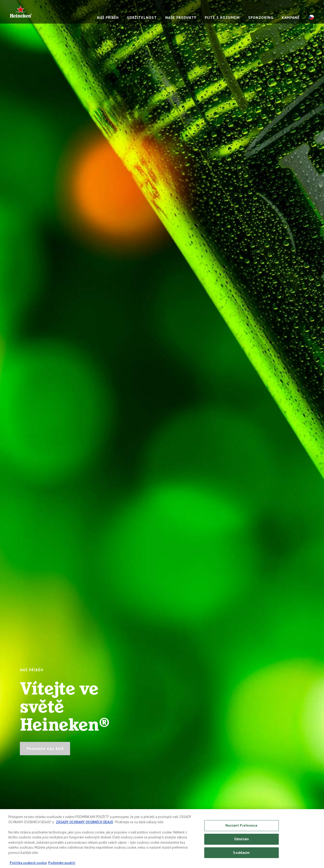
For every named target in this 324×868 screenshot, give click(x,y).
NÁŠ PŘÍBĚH (108, 18)
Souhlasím (241, 854)
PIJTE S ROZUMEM (222, 18)
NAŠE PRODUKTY (181, 18)
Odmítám (241, 840)
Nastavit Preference (241, 827)
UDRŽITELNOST (142, 18)
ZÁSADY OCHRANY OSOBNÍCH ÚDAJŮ (84, 823)
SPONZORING (261, 18)
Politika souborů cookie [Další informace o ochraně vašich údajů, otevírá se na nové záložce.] (28, 864)
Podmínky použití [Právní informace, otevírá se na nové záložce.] (62, 864)
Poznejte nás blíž (45, 748)
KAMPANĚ (291, 18)
